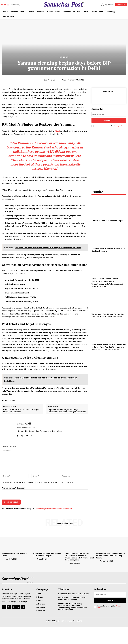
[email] (109, 114)
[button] (16, 5)
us (82, 147)
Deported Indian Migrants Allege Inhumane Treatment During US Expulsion (67, 411)
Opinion (64, 57)
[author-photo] (4, 559)
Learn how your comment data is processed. (54, 509)
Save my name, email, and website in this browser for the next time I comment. (39, 482)
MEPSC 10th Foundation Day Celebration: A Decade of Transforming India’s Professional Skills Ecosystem (107, 282)
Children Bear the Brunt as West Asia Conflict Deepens (108, 249)
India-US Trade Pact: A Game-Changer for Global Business (21, 411)
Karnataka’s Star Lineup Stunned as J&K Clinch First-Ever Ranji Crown (108, 315)
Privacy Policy (119, 126)
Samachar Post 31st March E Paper (107, 220)
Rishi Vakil (53, 80)
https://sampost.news (26, 428)
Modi (57, 131)
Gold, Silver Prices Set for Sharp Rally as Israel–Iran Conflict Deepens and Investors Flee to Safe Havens (109, 347)
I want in (109, 120)
